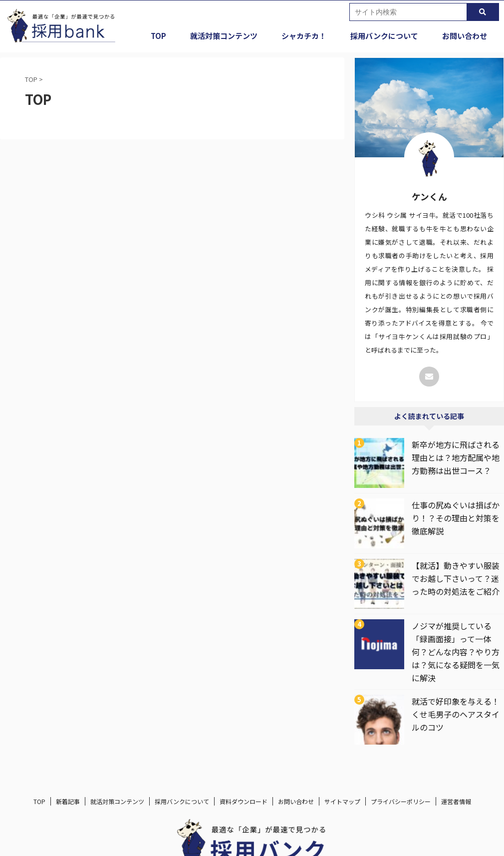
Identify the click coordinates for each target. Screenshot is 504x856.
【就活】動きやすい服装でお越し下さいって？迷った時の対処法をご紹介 (456, 578)
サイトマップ (342, 801)
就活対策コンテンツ (224, 36)
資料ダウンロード (244, 801)
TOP (158, 36)
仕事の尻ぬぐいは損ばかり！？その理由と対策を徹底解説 (456, 518)
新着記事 (68, 801)
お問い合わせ (465, 36)
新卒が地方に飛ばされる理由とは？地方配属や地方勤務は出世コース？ (456, 457)
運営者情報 (456, 801)
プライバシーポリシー (401, 801)
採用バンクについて (384, 36)
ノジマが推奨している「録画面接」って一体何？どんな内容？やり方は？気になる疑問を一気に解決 (456, 652)
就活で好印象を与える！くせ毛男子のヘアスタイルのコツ (456, 714)
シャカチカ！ (304, 36)
